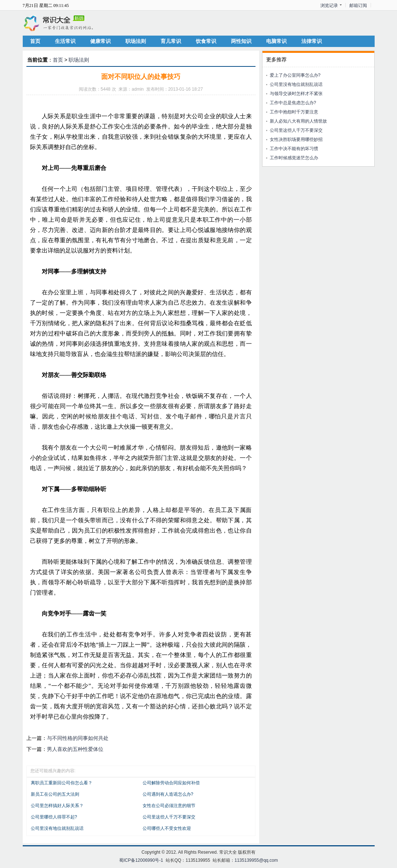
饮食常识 (206, 41)
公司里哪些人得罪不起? (54, 817)
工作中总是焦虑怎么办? (293, 103)
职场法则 (136, 41)
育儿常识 (171, 41)
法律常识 (312, 41)
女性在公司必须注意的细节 (169, 806)
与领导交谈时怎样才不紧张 (296, 94)
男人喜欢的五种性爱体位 (75, 749)
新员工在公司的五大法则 (55, 794)
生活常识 (65, 41)
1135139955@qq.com (256, 860)
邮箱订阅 (358, 6)
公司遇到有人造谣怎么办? (168, 794)
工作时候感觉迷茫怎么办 (294, 158)
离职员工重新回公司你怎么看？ (62, 783)
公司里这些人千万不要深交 (169, 817)
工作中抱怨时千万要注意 (294, 112)
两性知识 (241, 41)
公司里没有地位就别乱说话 (57, 828)
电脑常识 (276, 41)
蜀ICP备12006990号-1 (141, 860)
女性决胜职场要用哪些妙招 (296, 139)
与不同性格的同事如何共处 (78, 738)
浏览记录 (329, 6)
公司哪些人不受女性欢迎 (167, 828)
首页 (35, 41)
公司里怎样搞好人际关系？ (57, 806)
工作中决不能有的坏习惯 (294, 149)
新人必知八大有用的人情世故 (298, 121)
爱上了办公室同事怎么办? (295, 75)
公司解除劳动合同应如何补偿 (171, 783)
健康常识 (100, 41)
